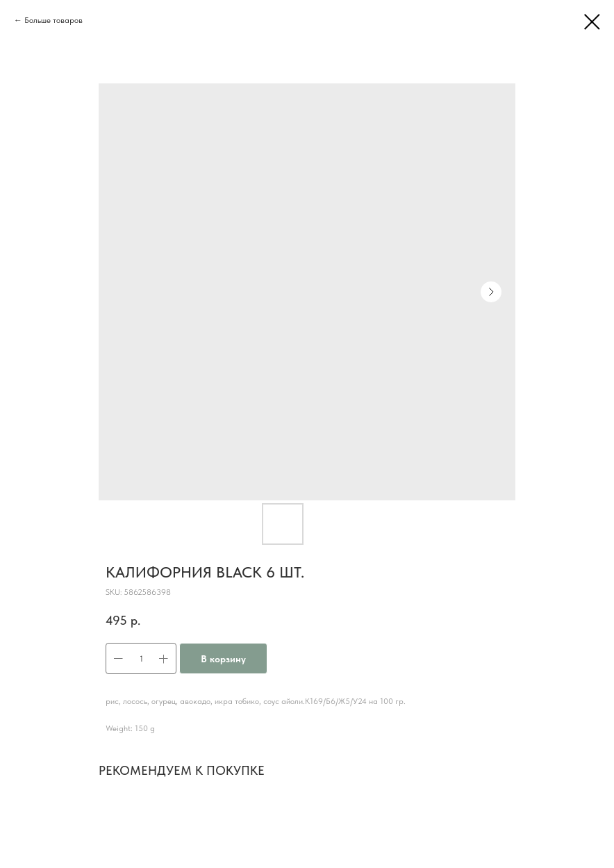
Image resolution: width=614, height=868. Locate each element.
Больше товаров (53, 20)
